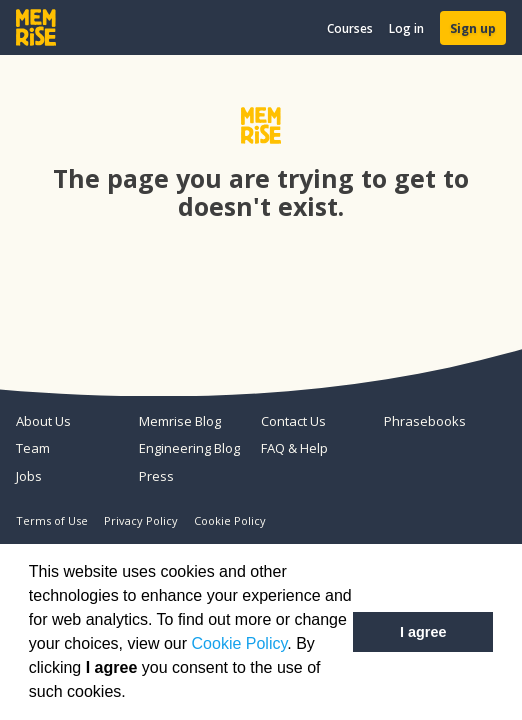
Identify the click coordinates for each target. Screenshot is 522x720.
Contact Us (293, 421)
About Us (43, 421)
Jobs (29, 476)
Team (33, 448)
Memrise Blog (180, 421)
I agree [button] (423, 632)
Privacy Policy (141, 520)
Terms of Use (52, 520)
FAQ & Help (294, 448)
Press (156, 476)
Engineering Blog (189, 448)
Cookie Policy (240, 643)
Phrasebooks (425, 421)
